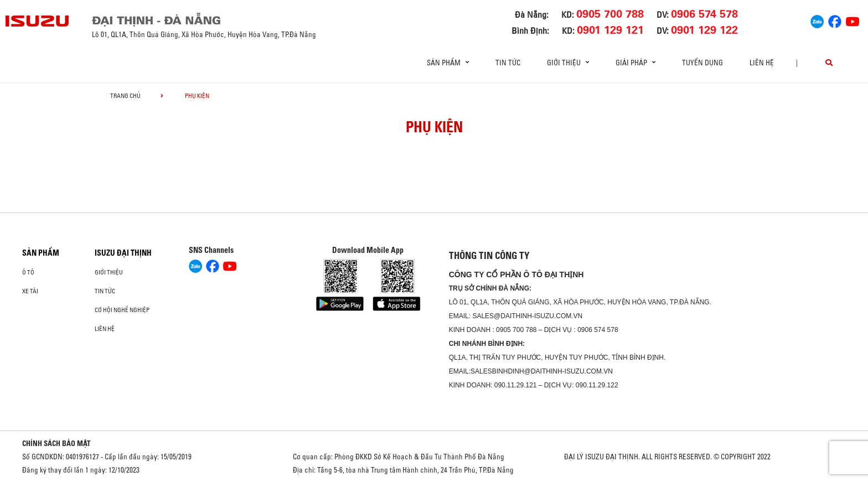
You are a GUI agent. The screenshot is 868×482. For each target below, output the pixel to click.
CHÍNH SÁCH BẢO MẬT (56, 443)
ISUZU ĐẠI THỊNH (123, 253)
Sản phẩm (41, 253)
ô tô (28, 272)
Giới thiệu (109, 272)
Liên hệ (762, 63)
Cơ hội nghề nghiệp (122, 310)
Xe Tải (30, 291)
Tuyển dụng (702, 63)
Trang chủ (125, 96)
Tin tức (508, 63)
